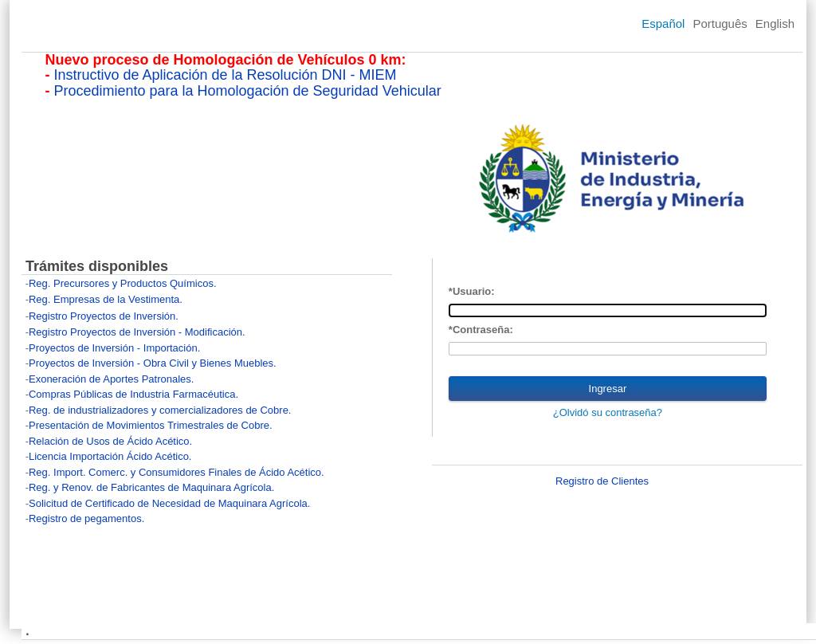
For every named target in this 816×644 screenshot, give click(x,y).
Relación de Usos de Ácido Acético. (110, 441)
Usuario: (474, 291)
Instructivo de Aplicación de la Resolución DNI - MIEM (225, 75)
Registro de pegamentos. (86, 518)
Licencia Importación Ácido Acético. (110, 456)
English (775, 24)
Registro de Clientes (602, 481)
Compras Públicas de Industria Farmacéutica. (133, 394)
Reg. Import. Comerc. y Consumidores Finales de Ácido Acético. (177, 472)
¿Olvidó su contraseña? (608, 412)
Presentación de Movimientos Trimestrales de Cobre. (151, 425)
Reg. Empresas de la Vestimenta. (106, 299)
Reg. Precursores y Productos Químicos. (123, 283)
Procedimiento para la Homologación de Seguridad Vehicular (247, 91)
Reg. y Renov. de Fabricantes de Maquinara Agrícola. (151, 487)
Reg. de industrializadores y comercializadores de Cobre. (160, 410)
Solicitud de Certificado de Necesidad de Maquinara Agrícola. (169, 503)
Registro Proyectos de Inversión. (104, 316)
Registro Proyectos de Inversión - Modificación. (137, 332)
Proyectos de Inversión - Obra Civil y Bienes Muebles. (153, 363)
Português (720, 24)
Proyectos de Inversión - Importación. (114, 348)
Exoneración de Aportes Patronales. (111, 379)
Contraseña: (483, 330)
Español (663, 24)
